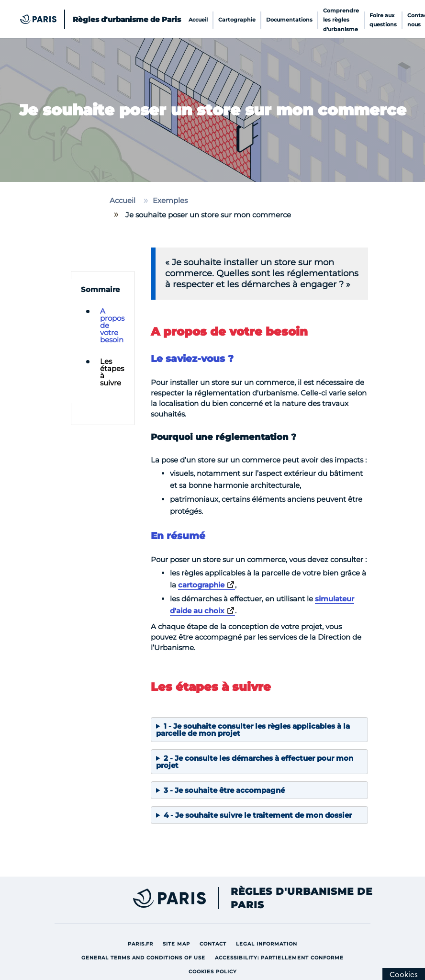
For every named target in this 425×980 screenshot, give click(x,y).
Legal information (269, 943)
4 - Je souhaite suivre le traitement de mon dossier (258, 815)
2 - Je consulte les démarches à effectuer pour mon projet (255, 762)
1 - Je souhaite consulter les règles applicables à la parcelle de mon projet (253, 730)
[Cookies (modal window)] (404, 974)
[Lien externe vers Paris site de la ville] (127, 898)
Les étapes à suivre (112, 372)
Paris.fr (143, 943)
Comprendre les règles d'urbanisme (341, 20)
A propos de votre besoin (112, 325)
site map (179, 943)
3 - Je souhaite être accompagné (224, 790)
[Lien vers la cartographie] (207, 585)
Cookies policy (215, 971)
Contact (215, 943)
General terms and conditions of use (146, 957)
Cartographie (237, 20)
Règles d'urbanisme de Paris (302, 898)
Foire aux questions (383, 20)
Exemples (170, 200)
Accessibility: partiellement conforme (282, 957)
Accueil (198, 20)
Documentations (289, 20)
